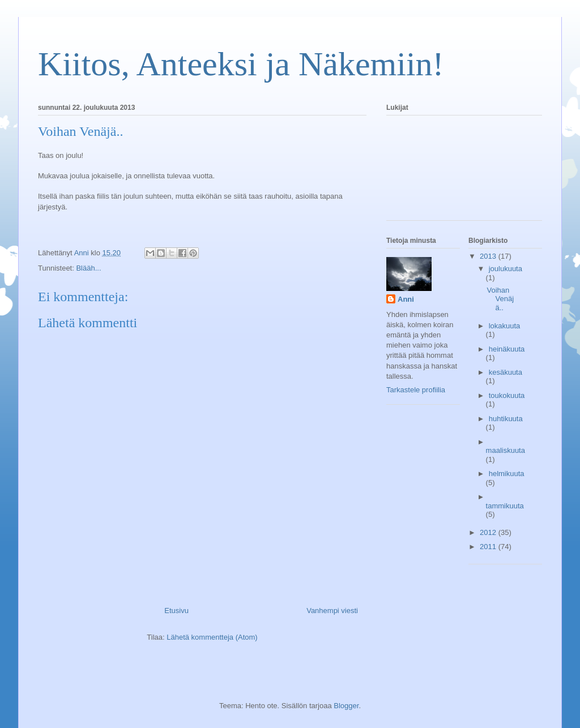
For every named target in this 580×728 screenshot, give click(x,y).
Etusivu (176, 611)
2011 (489, 547)
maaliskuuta (506, 450)
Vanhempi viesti (332, 611)
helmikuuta (507, 474)
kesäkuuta (506, 372)
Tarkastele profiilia (416, 390)
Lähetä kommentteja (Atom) (212, 637)
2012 (489, 532)
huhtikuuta (506, 419)
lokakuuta (505, 326)
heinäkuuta (507, 349)
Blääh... (88, 268)
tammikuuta (505, 506)
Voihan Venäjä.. (500, 299)
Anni (406, 299)
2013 (489, 256)
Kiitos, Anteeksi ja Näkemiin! (241, 64)
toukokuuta (507, 395)
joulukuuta (506, 269)
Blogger (346, 706)
